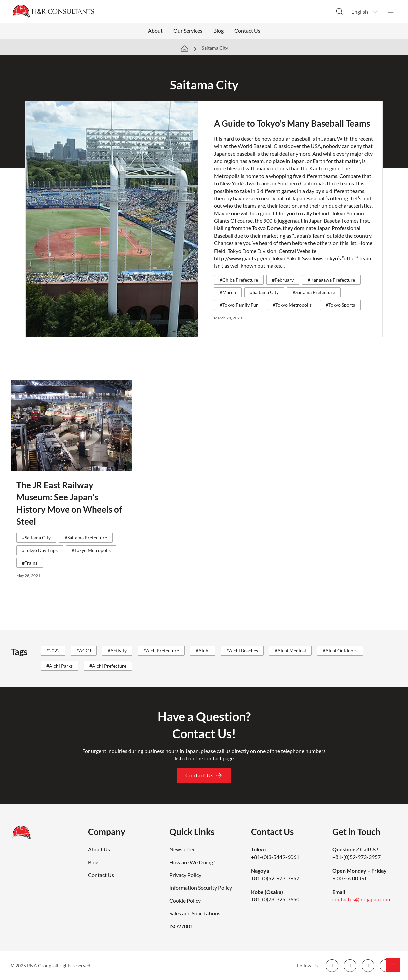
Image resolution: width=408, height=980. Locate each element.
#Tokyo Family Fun (239, 305)
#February (283, 280)
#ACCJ (84, 651)
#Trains (30, 563)
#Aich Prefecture (161, 651)
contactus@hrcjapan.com (361, 899)
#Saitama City (264, 292)
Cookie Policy (185, 900)
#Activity (117, 651)
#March (228, 292)
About (155, 31)
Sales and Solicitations (195, 913)
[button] (365, 11)
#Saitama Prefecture (314, 292)
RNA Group (39, 965)
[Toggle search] (339, 11)
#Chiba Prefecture (239, 280)
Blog (218, 31)
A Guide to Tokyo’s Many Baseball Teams (292, 123)
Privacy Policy (185, 875)
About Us (99, 849)
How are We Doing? (192, 862)
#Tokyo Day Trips (40, 550)
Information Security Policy (201, 887)
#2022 (53, 651)
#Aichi (203, 651)
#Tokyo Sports (340, 305)
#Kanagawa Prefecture (331, 280)
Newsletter (182, 849)
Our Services (188, 31)
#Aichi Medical (290, 651)
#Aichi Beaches (242, 651)
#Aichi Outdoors (340, 651)
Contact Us (247, 31)
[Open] (391, 11)
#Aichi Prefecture (108, 666)
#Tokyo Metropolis (292, 305)
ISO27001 (181, 926)
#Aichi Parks (60, 666)
